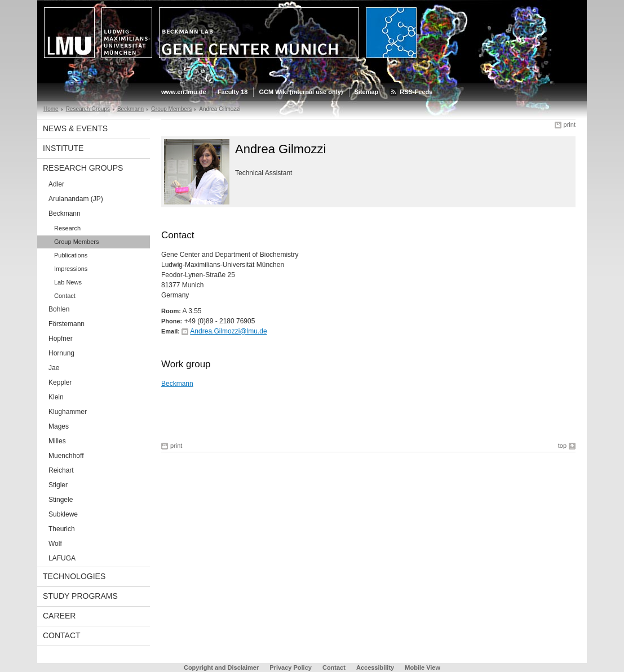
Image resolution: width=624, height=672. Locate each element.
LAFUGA (62, 558)
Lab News (68, 282)
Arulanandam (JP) (76, 199)
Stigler (58, 485)
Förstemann (67, 324)
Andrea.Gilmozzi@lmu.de (228, 331)
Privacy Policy (291, 667)
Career (59, 616)
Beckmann (130, 109)
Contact (65, 296)
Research (67, 228)
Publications (71, 255)
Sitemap (367, 92)
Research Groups (88, 109)
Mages (59, 426)
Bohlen (59, 309)
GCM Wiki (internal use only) (301, 92)
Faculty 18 (233, 92)
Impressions (71, 269)
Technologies (74, 576)
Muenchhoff (66, 456)
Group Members (171, 109)
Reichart (61, 470)
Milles (57, 441)
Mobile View (422, 667)
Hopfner (61, 339)
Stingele (61, 500)
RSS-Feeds (416, 92)
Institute (63, 148)
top (562, 446)
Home (51, 109)
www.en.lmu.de (184, 92)
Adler (56, 184)
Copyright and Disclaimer (221, 667)
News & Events (75, 128)
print (570, 124)
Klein (56, 397)
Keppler (60, 382)
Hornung (61, 353)
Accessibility (376, 667)
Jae (54, 368)
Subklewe (63, 514)
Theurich (62, 529)
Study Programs (80, 596)
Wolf (55, 544)
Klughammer (68, 412)
